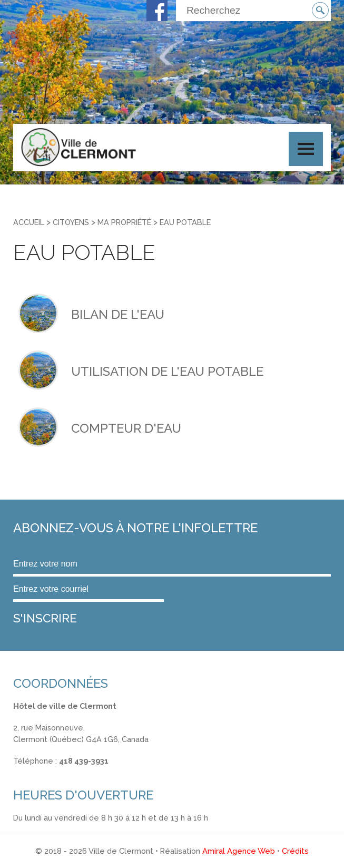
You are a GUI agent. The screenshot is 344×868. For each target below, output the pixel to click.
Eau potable (185, 222)
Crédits (295, 851)
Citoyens (71, 222)
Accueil (29, 222)
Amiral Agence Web (239, 851)
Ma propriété (124, 222)
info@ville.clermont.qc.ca (59, 772)
